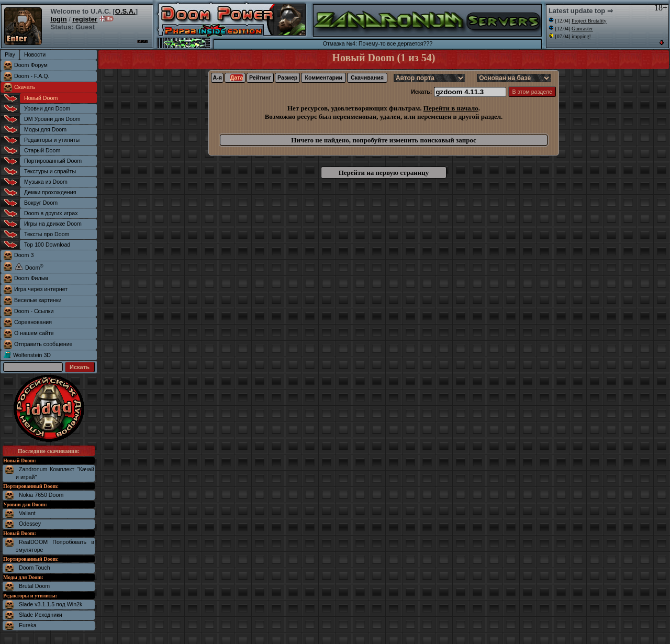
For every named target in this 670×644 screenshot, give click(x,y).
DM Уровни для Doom (52, 119)
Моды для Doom (45, 129)
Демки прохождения (50, 192)
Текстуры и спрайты (50, 171)
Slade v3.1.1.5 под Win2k (51, 604)
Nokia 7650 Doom (41, 495)
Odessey (30, 524)
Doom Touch (35, 568)
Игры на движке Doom (53, 224)
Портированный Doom (53, 161)
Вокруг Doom (41, 203)
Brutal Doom (34, 586)
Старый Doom (42, 150)
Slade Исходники (41, 615)
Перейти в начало (451, 108)
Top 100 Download (47, 245)
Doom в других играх (51, 213)
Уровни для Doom (47, 108)
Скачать (25, 87)
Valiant (27, 513)
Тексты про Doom (47, 234)
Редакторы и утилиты (52, 140)
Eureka (28, 625)
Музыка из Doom (46, 182)
